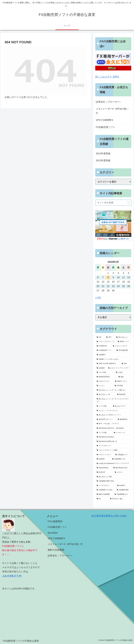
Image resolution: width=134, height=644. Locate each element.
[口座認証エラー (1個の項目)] (123, 455)
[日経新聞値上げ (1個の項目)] (122, 494)
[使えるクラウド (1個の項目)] (121, 406)
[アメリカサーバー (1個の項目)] (113, 446)
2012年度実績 (103, 161)
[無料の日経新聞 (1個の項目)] (104, 494)
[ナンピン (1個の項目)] (104, 386)
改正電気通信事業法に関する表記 (109, 516)
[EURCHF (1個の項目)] (104, 472)
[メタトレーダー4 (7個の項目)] (121, 346)
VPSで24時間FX (104, 120)
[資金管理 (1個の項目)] (124, 395)
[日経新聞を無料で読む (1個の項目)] (113, 481)
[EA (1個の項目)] (102, 499)
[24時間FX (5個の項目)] (113, 355)
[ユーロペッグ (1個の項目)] (122, 433)
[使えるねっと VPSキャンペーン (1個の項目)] (113, 415)
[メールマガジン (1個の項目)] (106, 486)
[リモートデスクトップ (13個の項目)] (106, 342)
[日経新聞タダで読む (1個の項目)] (105, 490)
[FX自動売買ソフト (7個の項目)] (105, 350)
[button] (129, 203)
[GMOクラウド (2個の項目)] (122, 381)
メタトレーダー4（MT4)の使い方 (112, 111)
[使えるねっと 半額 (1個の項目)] (113, 477)
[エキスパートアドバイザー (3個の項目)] (119, 368)
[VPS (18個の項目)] (110, 337)
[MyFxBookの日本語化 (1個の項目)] (113, 437)
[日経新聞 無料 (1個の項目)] (123, 490)
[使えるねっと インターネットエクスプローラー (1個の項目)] (113, 400)
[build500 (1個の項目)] (103, 459)
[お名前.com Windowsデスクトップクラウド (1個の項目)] (113, 464)
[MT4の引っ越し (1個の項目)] (120, 499)
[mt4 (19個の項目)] (100, 337)
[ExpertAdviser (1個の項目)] (104, 468)
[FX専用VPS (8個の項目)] (103, 346)
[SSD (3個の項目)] (126, 364)
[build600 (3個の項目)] (101, 368)
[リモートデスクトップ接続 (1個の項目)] (113, 450)
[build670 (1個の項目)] (124, 486)
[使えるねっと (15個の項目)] (123, 337)
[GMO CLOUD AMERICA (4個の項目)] (108, 364)
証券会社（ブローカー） (109, 102)
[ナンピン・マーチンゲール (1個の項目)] (113, 411)
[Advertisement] (22, 611)
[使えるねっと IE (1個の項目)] (106, 395)
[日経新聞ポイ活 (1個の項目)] (121, 459)
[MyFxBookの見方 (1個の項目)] (122, 468)
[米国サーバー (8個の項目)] (124, 342)
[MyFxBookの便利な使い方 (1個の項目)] (113, 441)
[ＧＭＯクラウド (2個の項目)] (104, 381)
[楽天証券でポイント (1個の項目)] (106, 419)
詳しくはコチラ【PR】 (108, 77)
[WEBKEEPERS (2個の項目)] (106, 377)
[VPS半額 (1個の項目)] (122, 386)
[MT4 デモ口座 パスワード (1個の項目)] (113, 424)
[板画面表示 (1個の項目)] (124, 419)
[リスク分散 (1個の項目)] (103, 406)
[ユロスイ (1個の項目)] (122, 472)
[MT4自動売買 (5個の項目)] (123, 350)
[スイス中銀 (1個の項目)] (104, 433)
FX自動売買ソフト (106, 127)
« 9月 (98, 298)
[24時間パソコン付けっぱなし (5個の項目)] (113, 359)
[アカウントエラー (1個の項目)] (105, 455)
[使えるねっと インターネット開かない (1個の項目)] (113, 390)
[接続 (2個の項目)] (124, 377)
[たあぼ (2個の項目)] (123, 372)
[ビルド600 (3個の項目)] (105, 372)
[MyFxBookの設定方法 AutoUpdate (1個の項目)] (113, 428)
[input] (113, 203)
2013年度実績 (103, 154)
